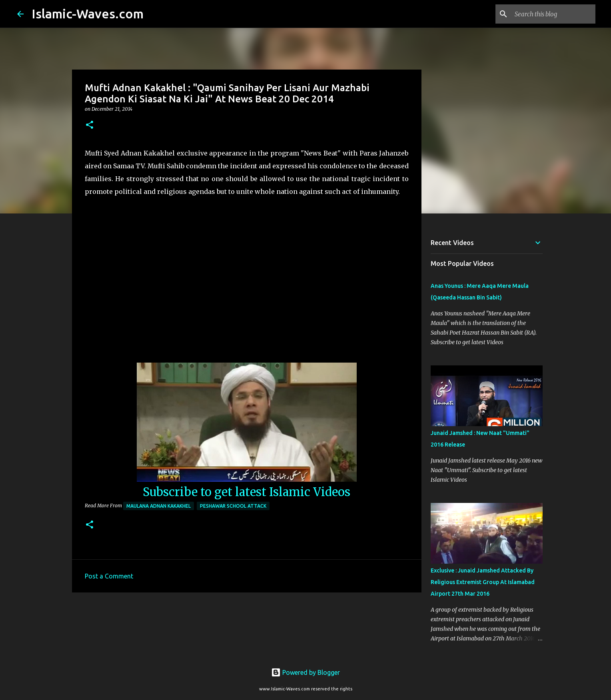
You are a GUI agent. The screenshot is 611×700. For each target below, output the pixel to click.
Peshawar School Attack (233, 506)
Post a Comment (109, 576)
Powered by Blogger (305, 672)
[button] (90, 125)
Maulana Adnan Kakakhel (159, 506)
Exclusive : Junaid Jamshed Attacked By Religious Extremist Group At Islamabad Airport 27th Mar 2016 (483, 582)
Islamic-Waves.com (88, 14)
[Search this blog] (553, 14)
